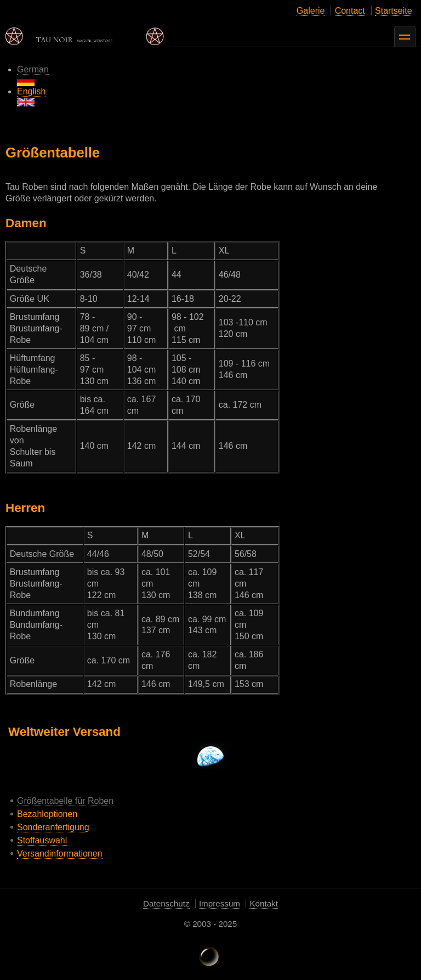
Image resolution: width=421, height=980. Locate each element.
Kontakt (264, 903)
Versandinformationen (60, 854)
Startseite (394, 11)
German (33, 75)
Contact (350, 11)
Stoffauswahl (42, 840)
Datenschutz (166, 903)
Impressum (220, 903)
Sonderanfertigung (53, 827)
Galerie (311, 11)
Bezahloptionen (47, 814)
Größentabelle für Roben (65, 801)
